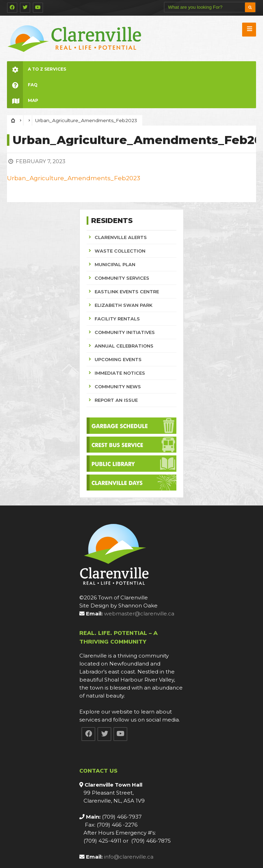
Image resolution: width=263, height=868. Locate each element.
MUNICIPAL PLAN (115, 264)
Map (23, 100)
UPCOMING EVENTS (118, 359)
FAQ (22, 85)
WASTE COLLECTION (120, 251)
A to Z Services (37, 69)
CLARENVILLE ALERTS (121, 237)
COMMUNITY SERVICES (122, 278)
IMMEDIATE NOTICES (120, 373)
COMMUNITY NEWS (118, 387)
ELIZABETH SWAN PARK (123, 305)
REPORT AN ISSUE (116, 400)
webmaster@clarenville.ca (139, 614)
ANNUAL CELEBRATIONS (124, 346)
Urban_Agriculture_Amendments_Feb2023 (74, 178)
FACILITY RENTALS (117, 319)
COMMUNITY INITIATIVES (125, 332)
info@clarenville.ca (129, 857)
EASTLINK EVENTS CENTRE (127, 292)
